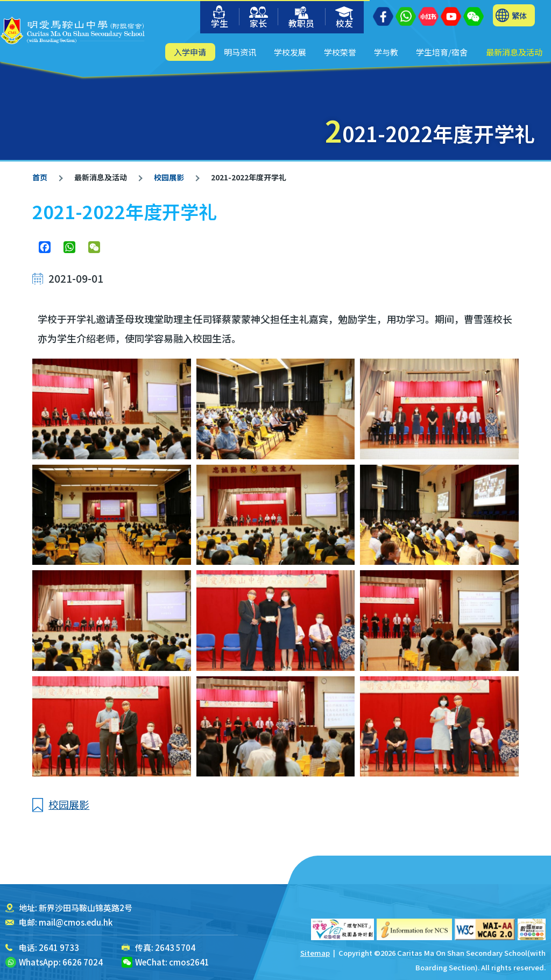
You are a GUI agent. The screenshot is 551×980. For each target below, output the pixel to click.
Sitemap (315, 953)
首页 (40, 177)
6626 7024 (83, 962)
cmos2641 (189, 962)
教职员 (301, 18)
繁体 (519, 15)
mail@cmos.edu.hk (76, 922)
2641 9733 (59, 947)
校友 (345, 18)
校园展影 (168, 177)
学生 (220, 17)
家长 (259, 18)
